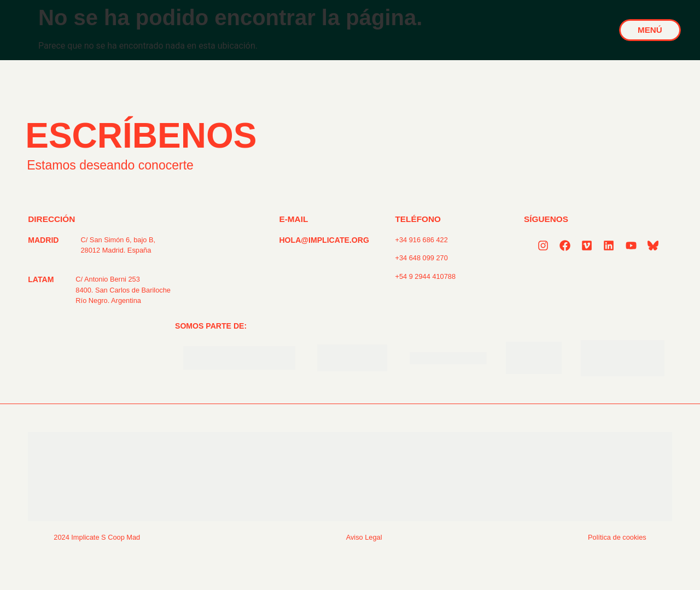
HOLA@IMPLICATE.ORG (324, 240)
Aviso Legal (364, 537)
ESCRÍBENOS (141, 136)
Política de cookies (617, 537)
